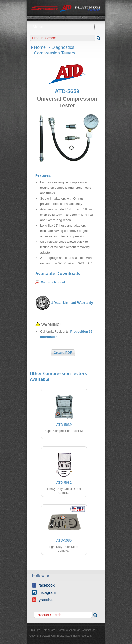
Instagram (44, 592)
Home (40, 47)
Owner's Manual (53, 282)
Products (35, 630)
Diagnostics (63, 47)
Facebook (43, 585)
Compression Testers (55, 53)
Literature (62, 630)
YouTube (42, 600)
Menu (66, 27)
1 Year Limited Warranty (72, 302)
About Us (75, 630)
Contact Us (88, 630)
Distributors (48, 630)
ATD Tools (66, 9)
